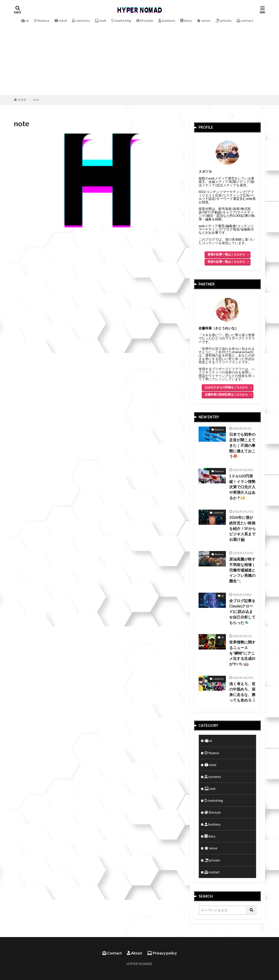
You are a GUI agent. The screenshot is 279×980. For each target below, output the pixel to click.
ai (25, 20)
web (100, 20)
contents (81, 20)
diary (186, 20)
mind (61, 20)
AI (223, 596)
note (36, 100)
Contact (112, 953)
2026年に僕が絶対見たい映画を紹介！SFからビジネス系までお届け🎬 (243, 528)
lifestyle (145, 20)
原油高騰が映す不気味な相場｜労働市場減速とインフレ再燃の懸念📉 (242, 570)
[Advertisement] (139, 62)
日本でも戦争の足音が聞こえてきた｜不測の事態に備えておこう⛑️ (242, 445)
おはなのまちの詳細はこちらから (226, 387)
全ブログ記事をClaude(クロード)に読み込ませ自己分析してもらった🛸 (242, 612)
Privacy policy (162, 953)
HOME (22, 100)
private (223, 20)
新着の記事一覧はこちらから (226, 254)
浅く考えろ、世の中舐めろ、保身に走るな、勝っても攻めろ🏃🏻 (243, 692)
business (167, 20)
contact (245, 20)
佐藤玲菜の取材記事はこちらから (226, 394)
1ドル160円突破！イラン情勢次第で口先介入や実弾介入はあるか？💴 (242, 487)
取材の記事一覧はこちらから (226, 262)
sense (204, 20)
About (135, 953)
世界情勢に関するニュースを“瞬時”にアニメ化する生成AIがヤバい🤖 (242, 653)
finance (42, 20)
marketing (121, 20)
